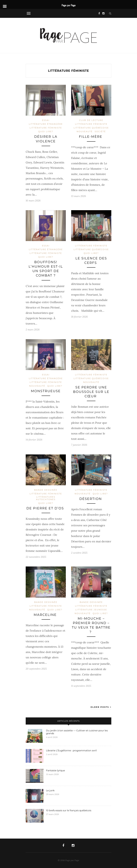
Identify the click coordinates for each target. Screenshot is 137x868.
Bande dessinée (46, 490)
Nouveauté (85, 131)
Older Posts (101, 707)
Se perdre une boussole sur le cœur (91, 392)
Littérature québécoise (91, 128)
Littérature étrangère (46, 124)
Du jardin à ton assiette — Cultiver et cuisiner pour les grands (77, 732)
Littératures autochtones (46, 498)
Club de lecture (91, 120)
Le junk (51, 790)
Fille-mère (91, 137)
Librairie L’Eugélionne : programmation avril (71, 750)
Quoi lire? (46, 131)
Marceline (46, 615)
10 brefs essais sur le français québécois (69, 810)
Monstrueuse (46, 391)
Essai (46, 120)
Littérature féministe (46, 128)
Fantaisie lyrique (56, 770)
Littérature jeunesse (91, 610)
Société (100, 131)
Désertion (91, 499)
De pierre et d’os (46, 508)
